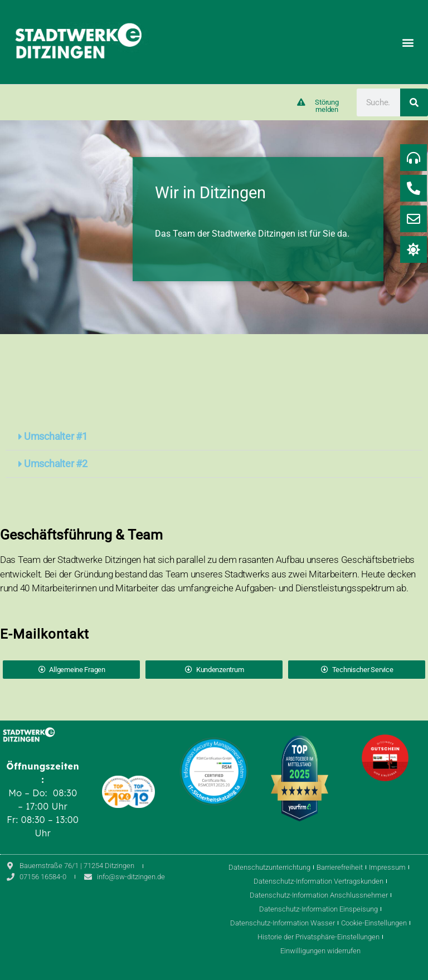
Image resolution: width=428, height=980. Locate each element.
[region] (214, 227)
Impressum (387, 867)
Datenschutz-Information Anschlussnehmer (319, 895)
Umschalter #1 (56, 436)
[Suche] (414, 102)
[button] (408, 42)
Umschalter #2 (56, 464)
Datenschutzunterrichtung (269, 867)
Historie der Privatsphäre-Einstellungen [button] (318, 937)
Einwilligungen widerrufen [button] (320, 951)
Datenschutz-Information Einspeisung (318, 909)
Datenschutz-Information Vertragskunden (318, 881)
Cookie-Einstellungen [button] (374, 923)
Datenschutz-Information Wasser (283, 923)
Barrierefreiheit (340, 867)
